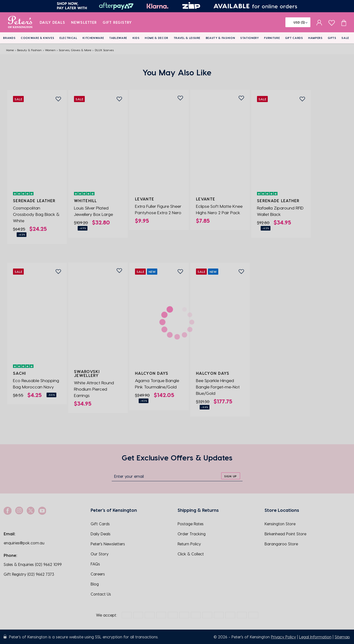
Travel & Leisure (187, 38)
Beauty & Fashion (220, 38)
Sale (345, 38)
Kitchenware (93, 38)
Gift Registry (117, 22)
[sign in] (319, 22)
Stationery (250, 38)
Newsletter (84, 22)
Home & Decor (157, 38)
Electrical (68, 38)
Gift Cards (294, 38)
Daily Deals (53, 22)
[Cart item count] (344, 22)
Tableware (118, 38)
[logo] (20, 22)
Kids (136, 38)
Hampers (315, 38)
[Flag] (298, 22)
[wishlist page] (332, 22)
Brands (9, 38)
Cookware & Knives (37, 38)
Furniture (272, 38)
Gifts (332, 38)
